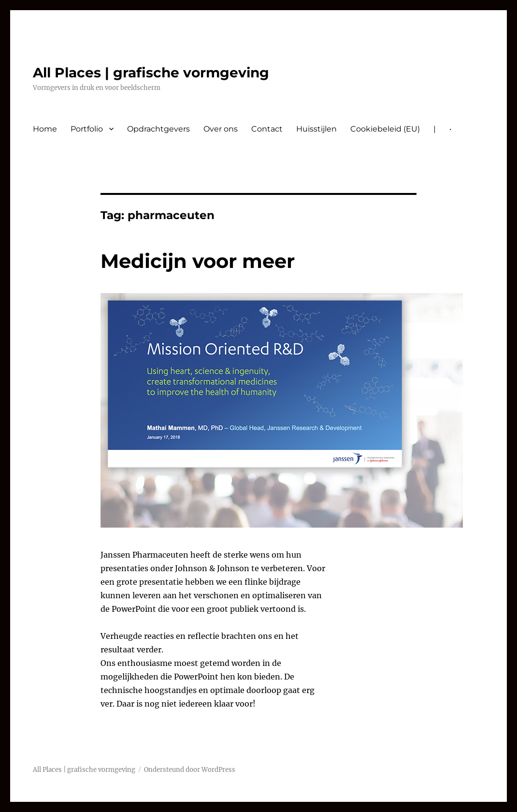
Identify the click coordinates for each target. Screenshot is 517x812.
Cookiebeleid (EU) (385, 129)
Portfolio (87, 129)
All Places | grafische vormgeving (151, 73)
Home (45, 129)
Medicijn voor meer (198, 261)
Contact (267, 129)
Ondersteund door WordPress (190, 770)
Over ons (221, 129)
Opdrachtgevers (158, 129)
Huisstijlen (316, 129)
